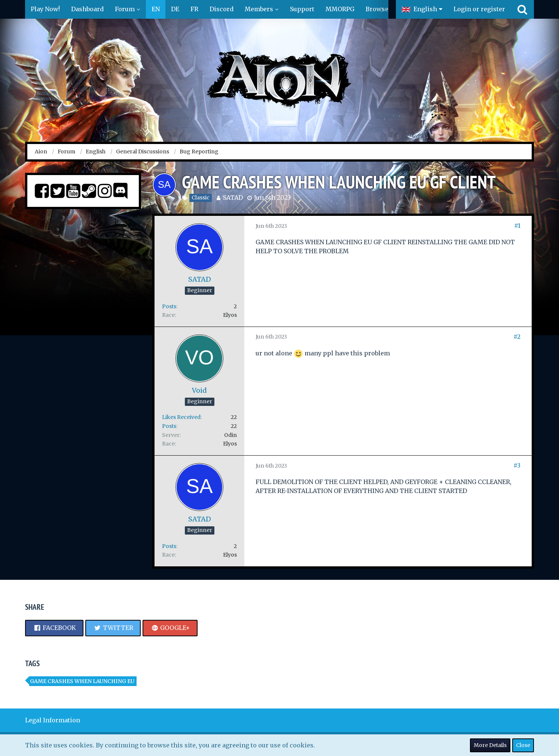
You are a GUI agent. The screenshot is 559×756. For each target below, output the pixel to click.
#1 (517, 226)
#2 (517, 337)
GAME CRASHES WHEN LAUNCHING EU (82, 681)
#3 (517, 465)
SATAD (233, 198)
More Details (490, 745)
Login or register (479, 9)
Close (523, 745)
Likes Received (181, 417)
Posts (169, 306)
